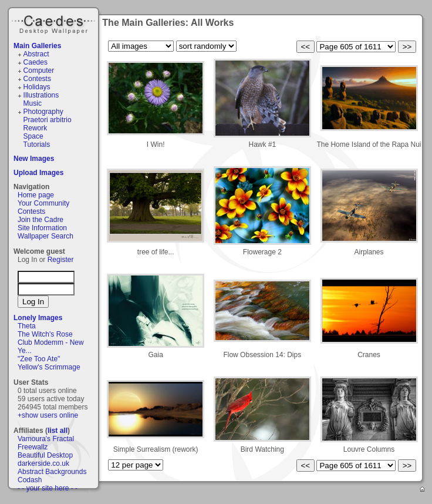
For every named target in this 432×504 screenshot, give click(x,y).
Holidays (37, 87)
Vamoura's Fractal (46, 439)
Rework (36, 128)
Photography (43, 112)
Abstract (36, 54)
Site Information (42, 228)
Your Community (43, 203)
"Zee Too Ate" (39, 359)
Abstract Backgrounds (52, 472)
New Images (34, 159)
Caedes (55, 23)
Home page (36, 195)
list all (58, 431)
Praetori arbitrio (48, 120)
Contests (37, 79)
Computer (39, 70)
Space (33, 136)
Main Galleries (37, 46)
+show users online (48, 415)
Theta (27, 326)
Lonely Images (38, 318)
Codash (30, 480)
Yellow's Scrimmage (49, 367)
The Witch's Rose (45, 334)
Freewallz (33, 447)
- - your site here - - (48, 488)
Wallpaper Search (45, 236)
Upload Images (38, 173)
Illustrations (41, 95)
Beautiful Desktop (45, 455)
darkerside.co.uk (43, 463)
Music (33, 103)
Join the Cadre (41, 220)
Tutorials (37, 145)
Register (61, 260)
